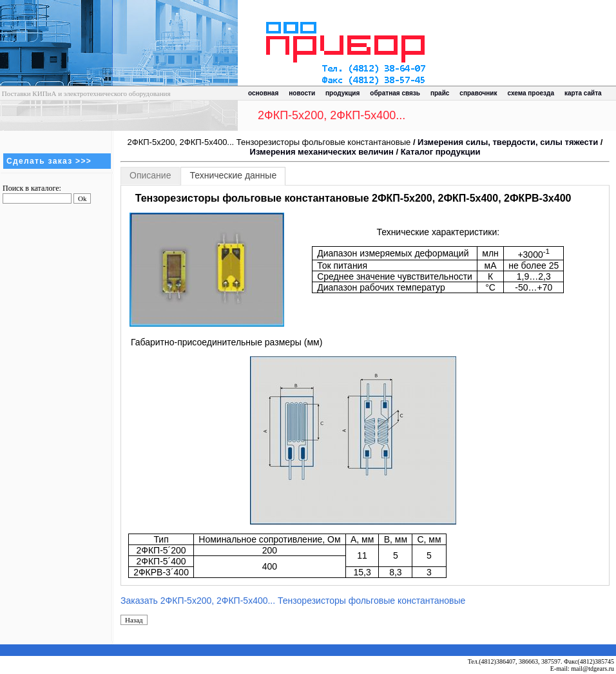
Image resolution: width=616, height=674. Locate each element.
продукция (342, 93)
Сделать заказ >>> (49, 161)
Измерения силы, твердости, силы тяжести (508, 142)
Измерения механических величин (322, 152)
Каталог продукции (441, 152)
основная (263, 93)
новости (302, 93)
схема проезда (531, 93)
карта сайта (583, 93)
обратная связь (395, 93)
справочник (478, 93)
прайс (440, 93)
